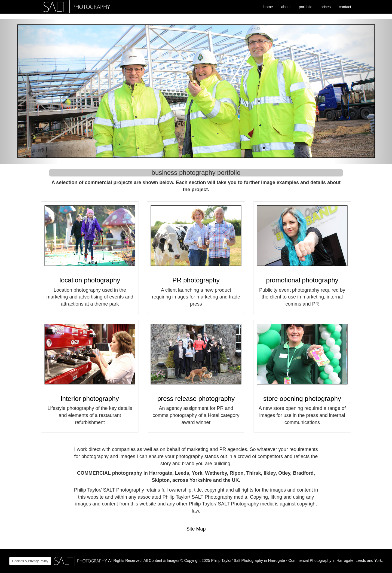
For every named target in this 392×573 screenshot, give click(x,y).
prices (326, 7)
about (286, 7)
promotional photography (302, 280)
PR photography (196, 280)
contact (345, 7)
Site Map (196, 529)
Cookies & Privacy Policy (30, 561)
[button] (29, 91)
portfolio (306, 7)
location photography (90, 280)
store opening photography (302, 399)
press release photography (196, 399)
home (268, 7)
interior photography (90, 399)
